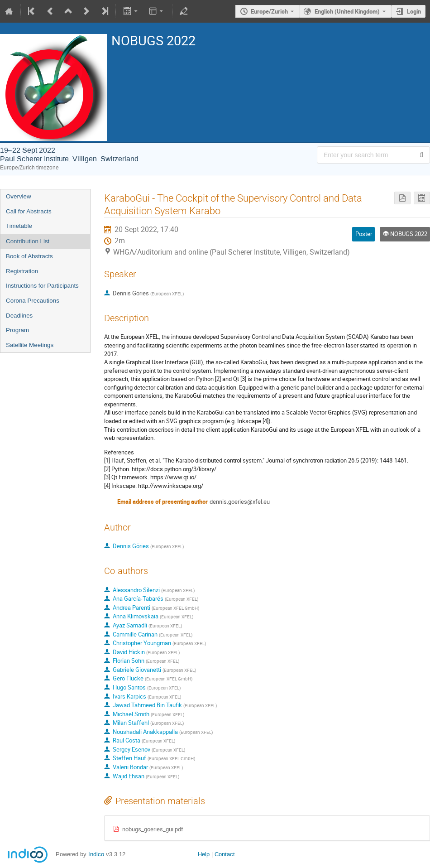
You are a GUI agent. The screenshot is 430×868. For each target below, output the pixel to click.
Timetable (19, 226)
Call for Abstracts (29, 211)
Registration (22, 271)
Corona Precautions (33, 301)
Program (17, 330)
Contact (225, 854)
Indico (96, 854)
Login (414, 11)
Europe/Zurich (269, 11)
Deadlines (19, 316)
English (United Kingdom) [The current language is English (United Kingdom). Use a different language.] (347, 11)
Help (204, 854)
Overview (19, 196)
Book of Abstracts (29, 256)
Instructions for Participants (42, 286)
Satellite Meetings (30, 345)
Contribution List (28, 241)
